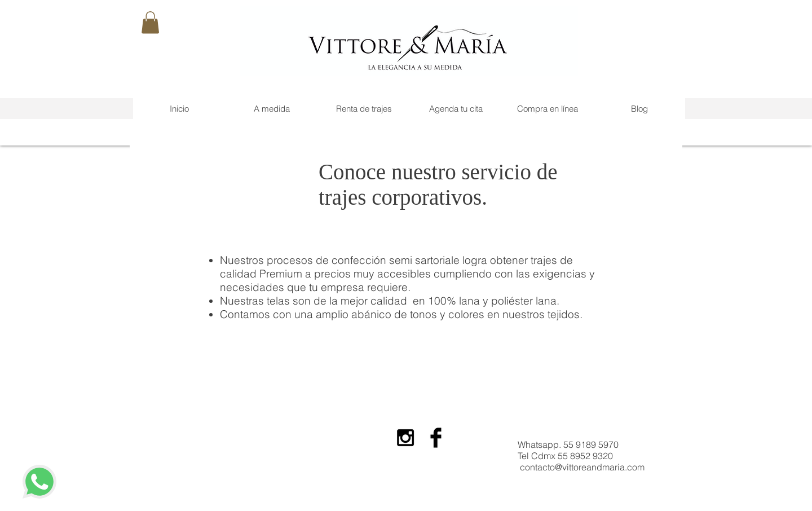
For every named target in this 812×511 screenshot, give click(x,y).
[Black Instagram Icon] (405, 438)
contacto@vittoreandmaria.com (582, 467)
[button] (150, 22)
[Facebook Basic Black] (436, 438)
